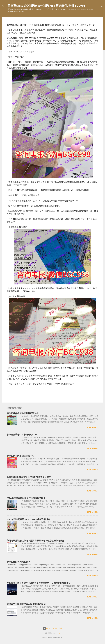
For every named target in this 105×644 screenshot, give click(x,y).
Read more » (92, 427)
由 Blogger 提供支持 (53, 628)
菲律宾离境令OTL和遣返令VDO (22, 435)
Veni (59, 633)
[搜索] (102, 6)
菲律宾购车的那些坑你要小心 (21, 456)
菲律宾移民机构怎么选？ (18, 562)
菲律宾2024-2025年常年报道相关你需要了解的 (29, 477)
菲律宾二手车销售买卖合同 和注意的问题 (26, 604)
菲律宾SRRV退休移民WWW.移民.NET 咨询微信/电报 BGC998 (46, 6)
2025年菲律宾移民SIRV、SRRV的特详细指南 (28, 519)
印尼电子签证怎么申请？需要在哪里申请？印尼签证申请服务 (35, 541)
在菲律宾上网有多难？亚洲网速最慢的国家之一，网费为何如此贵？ (39, 583)
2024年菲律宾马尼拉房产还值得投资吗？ (26, 498)
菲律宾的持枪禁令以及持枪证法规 (23, 413)
